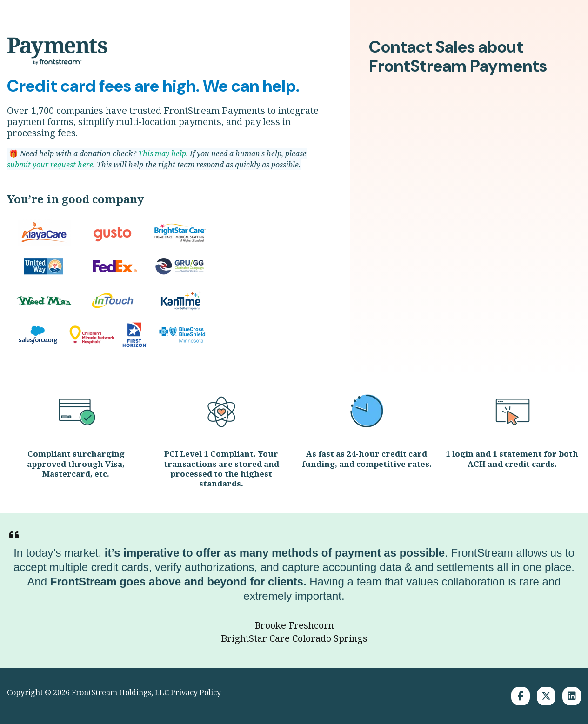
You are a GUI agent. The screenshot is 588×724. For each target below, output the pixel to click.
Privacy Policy (196, 692)
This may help (162, 153)
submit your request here (50, 165)
